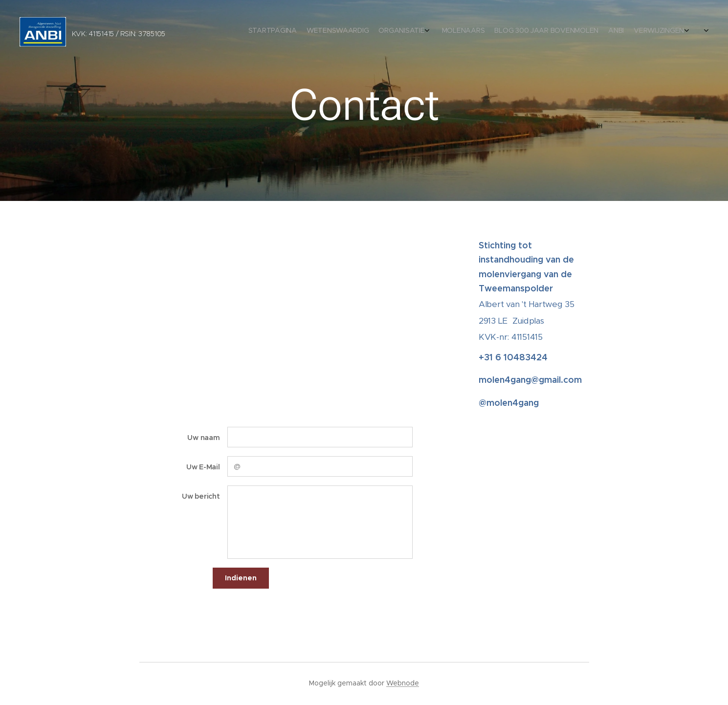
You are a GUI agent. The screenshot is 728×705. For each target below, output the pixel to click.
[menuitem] (627, 32)
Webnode (403, 683)
